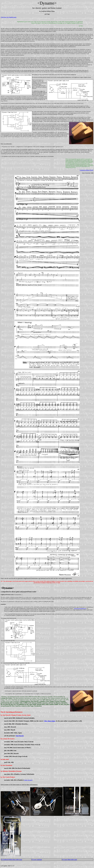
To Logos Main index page (69, 860)
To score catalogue (37, 860)
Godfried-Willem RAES (87, 170)
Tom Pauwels (20, 736)
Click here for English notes (9, 17)
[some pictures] (28, 780)
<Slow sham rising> (50, 721)
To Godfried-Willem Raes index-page (12, 860)
